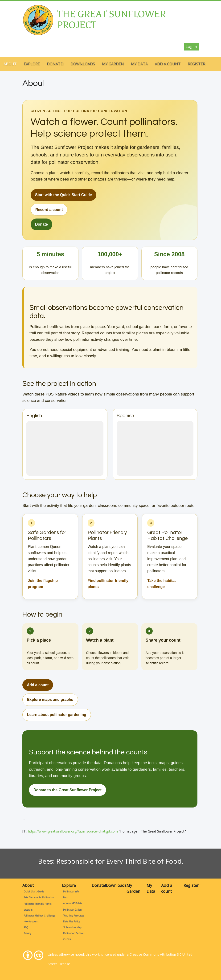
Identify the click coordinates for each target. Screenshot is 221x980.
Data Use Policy (72, 921)
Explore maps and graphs (50, 700)
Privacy (27, 933)
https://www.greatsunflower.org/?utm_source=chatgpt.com (73, 831)
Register (196, 64)
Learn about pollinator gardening (57, 715)
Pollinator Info (71, 892)
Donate (41, 224)
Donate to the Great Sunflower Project (68, 790)
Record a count (49, 210)
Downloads (83, 64)
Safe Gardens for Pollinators (39, 897)
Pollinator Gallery (73, 910)
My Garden (113, 64)
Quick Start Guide (34, 892)
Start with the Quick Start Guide (63, 195)
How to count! (31, 921)
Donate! (55, 64)
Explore (32, 64)
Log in (191, 46)
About (10, 64)
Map (65, 897)
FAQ (26, 927)
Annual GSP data (73, 903)
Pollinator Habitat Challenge (39, 916)
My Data (139, 64)
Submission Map (72, 927)
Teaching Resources (74, 916)
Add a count (168, 64)
